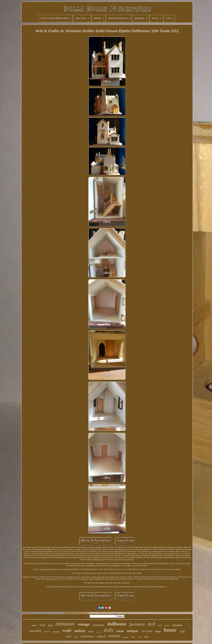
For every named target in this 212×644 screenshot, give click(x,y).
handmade (98, 625)
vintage (84, 624)
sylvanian (56, 632)
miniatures (87, 636)
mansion (177, 625)
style (146, 637)
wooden (35, 631)
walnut (80, 631)
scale (67, 630)
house (170, 630)
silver (47, 631)
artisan (114, 636)
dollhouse (117, 624)
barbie (167, 625)
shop (91, 631)
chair (34, 625)
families (126, 637)
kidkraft (101, 636)
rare (160, 625)
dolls (109, 630)
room (120, 631)
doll (151, 624)
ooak (42, 625)
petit (76, 637)
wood (133, 637)
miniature (65, 624)
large (158, 631)
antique (132, 631)
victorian (147, 631)
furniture (137, 624)
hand (50, 625)
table (68, 636)
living (139, 637)
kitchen (98, 632)
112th (182, 632)
